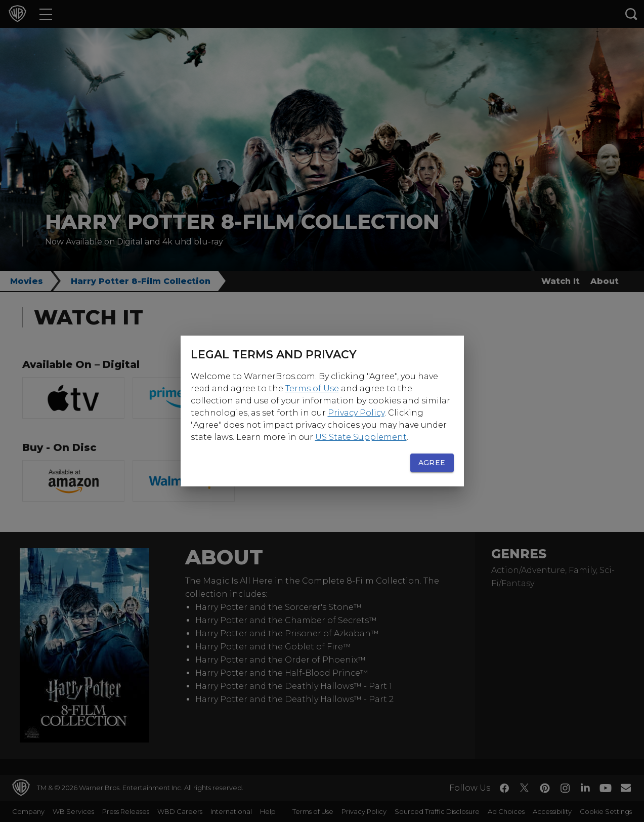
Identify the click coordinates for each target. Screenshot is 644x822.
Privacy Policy (356, 413)
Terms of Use (312, 388)
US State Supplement (361, 437)
